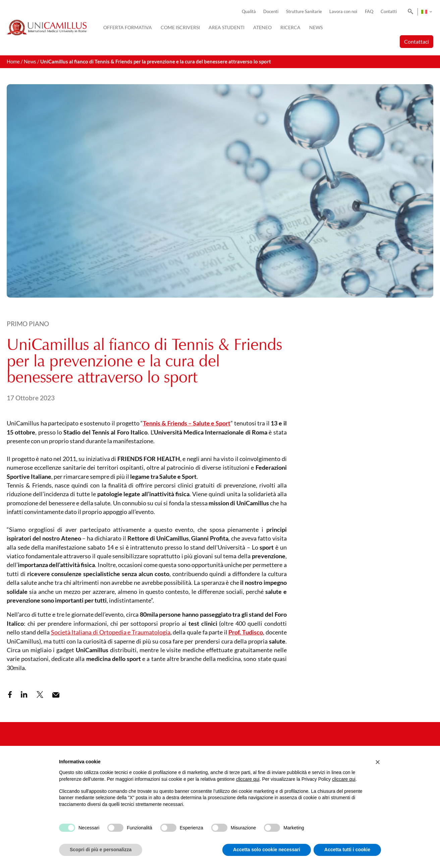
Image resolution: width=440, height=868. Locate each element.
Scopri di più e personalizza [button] (101, 850)
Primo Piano (28, 324)
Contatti (389, 12)
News (316, 27)
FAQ (369, 12)
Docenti (271, 12)
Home (13, 62)
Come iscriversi (180, 27)
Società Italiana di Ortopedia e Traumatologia (111, 632)
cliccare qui (248, 779)
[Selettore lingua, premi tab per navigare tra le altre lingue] (426, 12)
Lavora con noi (343, 12)
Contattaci (417, 41)
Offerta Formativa (128, 27)
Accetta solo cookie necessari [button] (267, 850)
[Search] (409, 12)
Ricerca (290, 27)
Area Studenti (227, 27)
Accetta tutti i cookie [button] (347, 850)
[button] (378, 762)
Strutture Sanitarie (304, 12)
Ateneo (262, 27)
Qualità (249, 12)
